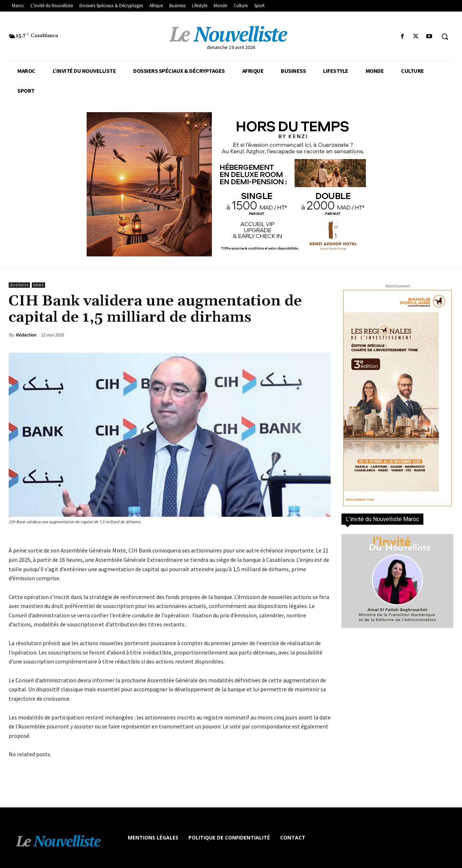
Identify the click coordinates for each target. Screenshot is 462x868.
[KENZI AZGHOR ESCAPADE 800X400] (231, 184)
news (38, 285)
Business (19, 285)
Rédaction (26, 335)
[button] (445, 36)
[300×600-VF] (397, 398)
